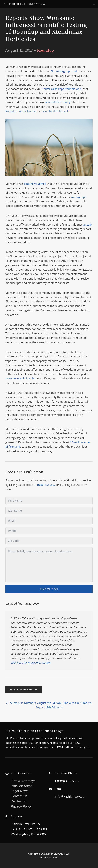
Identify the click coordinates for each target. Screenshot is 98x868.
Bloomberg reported (64, 71)
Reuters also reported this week (62, 89)
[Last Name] (49, 511)
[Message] (49, 565)
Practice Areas (22, 786)
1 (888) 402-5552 (45, 485)
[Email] (49, 521)
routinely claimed (35, 184)
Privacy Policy (21, 806)
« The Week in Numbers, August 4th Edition (33, 703)
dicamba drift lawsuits (55, 111)
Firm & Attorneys (23, 781)
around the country (58, 102)
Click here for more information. (31, 663)
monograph (79, 197)
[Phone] (49, 531)
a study (88, 225)
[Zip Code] (49, 541)
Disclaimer (19, 801)
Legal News (20, 791)
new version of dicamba (20, 378)
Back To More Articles (24, 689)
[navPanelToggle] (91, 5)
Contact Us (19, 796)
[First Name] (49, 501)
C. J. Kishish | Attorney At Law (24, 4)
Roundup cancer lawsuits (21, 111)
